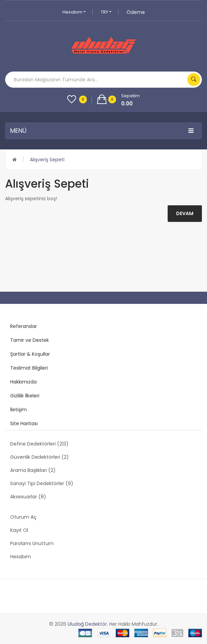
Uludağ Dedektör (87, 624)
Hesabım (74, 12)
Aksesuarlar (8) (28, 497)
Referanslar (24, 326)
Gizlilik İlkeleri (25, 396)
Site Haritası (24, 423)
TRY (106, 12)
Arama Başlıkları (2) (33, 470)
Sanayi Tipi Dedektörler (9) (42, 483)
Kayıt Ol (19, 530)
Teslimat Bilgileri (29, 368)
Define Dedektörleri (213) (39, 444)
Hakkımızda (23, 382)
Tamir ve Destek (30, 340)
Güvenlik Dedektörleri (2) (40, 457)
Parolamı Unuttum (32, 543)
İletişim (18, 410)
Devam (185, 213)
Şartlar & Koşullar (30, 354)
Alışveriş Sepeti (47, 160)
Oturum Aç (23, 517)
